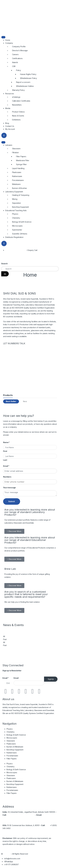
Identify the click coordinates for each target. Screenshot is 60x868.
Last (5, 460)
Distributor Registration (14, 237)
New (25, 401)
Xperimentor (17, 230)
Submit (12, 501)
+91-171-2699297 (19, 815)
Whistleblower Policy (29, 78)
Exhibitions (16, 120)
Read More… (8, 716)
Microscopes (17, 226)
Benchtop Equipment (20, 207)
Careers (15, 54)
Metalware (16, 184)
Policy (19, 70)
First (5, 451)
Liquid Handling (18, 168)
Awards (15, 62)
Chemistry (16, 218)
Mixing (15, 199)
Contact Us (10, 126)
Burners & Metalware (15, 747)
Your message (9, 488)
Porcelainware (18, 180)
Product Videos (18, 112)
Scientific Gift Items (20, 234)
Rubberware (17, 176)
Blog (7, 123)
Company (9, 43)
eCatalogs (16, 97)
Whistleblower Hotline (25, 86)
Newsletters (17, 105)
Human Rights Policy (28, 74)
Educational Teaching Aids (16, 210)
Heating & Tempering (21, 195)
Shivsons (7, 854)
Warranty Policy (18, 90)
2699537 (31, 815)
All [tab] (4, 636)
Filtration (15, 152)
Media (8, 108)
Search (4, 264)
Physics (15, 214)
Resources (10, 94)
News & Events (18, 116)
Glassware (16, 149)
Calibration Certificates (21, 101)
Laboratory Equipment (14, 192)
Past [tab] (5, 639)
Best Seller (11, 401)
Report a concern (23, 82)
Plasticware (17, 172)
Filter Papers (21, 156)
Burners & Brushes (20, 188)
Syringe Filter (21, 164)
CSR (14, 66)
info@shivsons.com (10, 818)
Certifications (17, 58)
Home (8, 40)
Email (6, 466)
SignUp (51, 679)
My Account (10, 129)
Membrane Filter (23, 160)
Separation (17, 203)
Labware (9, 145)
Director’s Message (20, 50)
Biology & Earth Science (22, 222)
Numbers (7, 477)
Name (6, 442)
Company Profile (19, 46)
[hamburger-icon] (3, 37)
